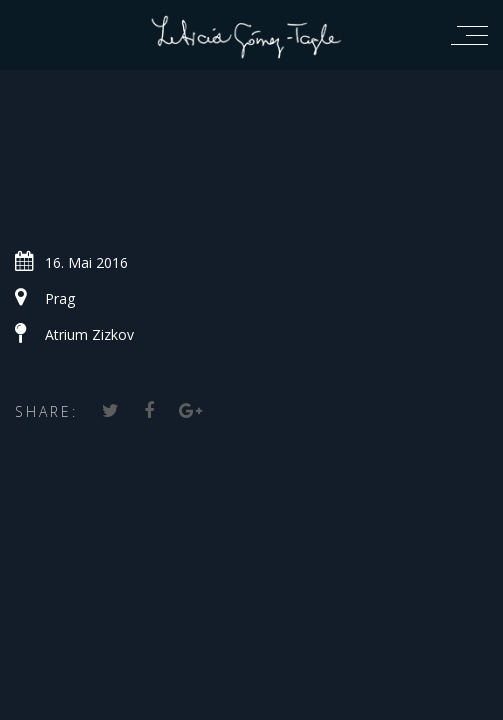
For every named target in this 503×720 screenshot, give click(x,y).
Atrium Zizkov (89, 334)
